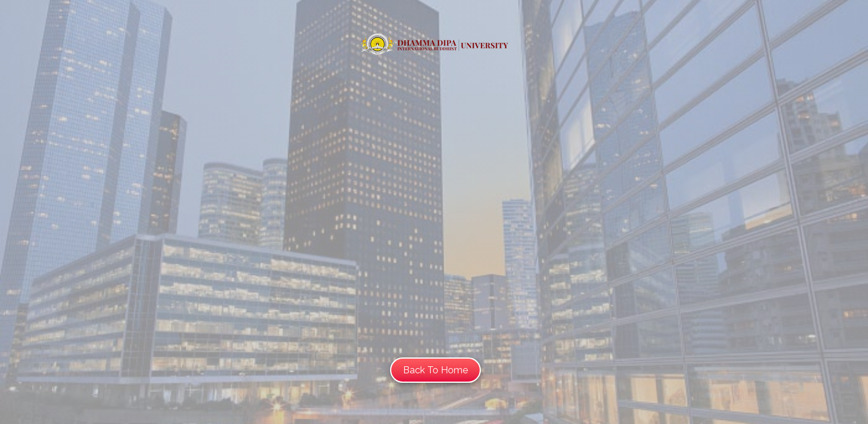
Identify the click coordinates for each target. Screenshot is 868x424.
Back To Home (435, 370)
